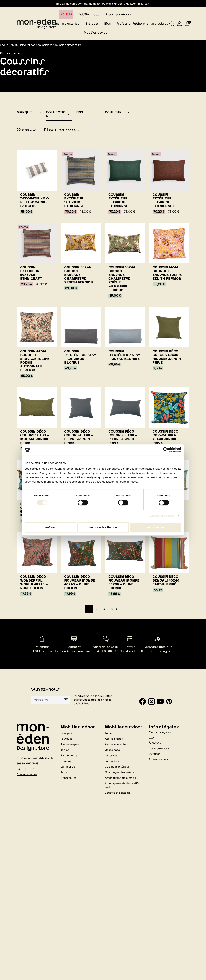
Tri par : (50, 130)
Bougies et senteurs (118, 793)
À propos (155, 743)
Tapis (64, 772)
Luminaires (68, 766)
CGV (152, 737)
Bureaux (66, 761)
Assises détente (115, 744)
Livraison (155, 754)
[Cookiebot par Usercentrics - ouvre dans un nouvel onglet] (166, 450)
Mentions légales (160, 732)
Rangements (69, 755)
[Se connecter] (179, 24)
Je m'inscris (66, 700)
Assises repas (70, 744)
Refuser (50, 527)
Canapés (66, 733)
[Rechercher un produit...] (172, 24)
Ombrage (111, 755)
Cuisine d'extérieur (117, 766)
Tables (65, 750)
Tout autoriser (156, 527)
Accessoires (69, 778)
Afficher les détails (162, 516)
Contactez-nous (27, 774)
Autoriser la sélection (103, 527)
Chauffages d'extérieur (119, 772)
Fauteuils (67, 739)
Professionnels (158, 759)
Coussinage (112, 750)
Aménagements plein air (121, 778)
